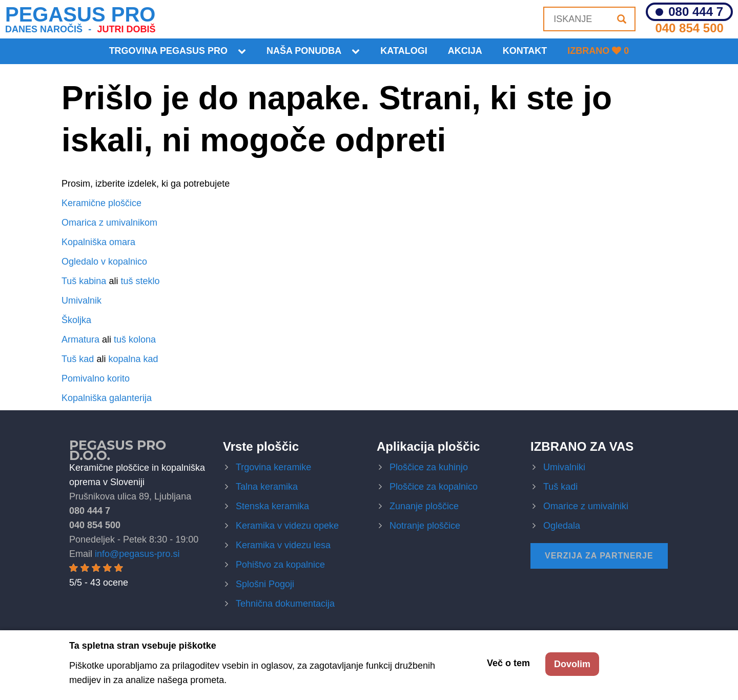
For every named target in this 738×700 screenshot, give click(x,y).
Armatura (80, 339)
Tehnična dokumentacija (285, 604)
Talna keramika (267, 487)
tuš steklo (140, 281)
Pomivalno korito (96, 378)
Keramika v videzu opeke (287, 526)
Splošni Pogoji (265, 584)
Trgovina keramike (273, 467)
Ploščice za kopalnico (434, 487)
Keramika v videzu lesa (283, 545)
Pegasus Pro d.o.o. (118, 450)
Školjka (76, 320)
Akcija (465, 51)
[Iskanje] (622, 19)
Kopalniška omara (98, 242)
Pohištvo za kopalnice (280, 565)
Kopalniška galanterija (107, 398)
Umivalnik (81, 301)
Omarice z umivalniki (586, 506)
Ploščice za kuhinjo (429, 467)
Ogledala (562, 526)
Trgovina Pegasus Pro (168, 51)
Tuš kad (78, 359)
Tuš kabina (84, 281)
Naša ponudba (304, 51)
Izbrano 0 (598, 51)
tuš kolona (135, 339)
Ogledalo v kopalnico (104, 262)
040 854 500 (689, 28)
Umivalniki (564, 467)
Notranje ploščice (425, 526)
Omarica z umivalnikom (109, 223)
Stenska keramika (272, 506)
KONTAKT (525, 51)
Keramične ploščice (101, 203)
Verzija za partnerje (599, 556)
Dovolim (572, 664)
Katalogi (404, 51)
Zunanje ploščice (424, 506)
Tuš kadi (560, 487)
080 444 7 (696, 12)
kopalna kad (133, 359)
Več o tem (508, 663)
